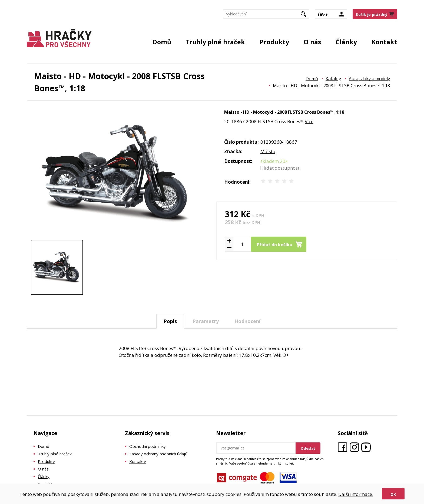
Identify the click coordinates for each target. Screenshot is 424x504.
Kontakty (138, 461)
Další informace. (356, 494)
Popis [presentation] (170, 321)
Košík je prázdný (372, 14)
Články (346, 42)
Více (309, 121)
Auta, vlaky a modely (369, 79)
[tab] (170, 321)
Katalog (333, 79)
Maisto (268, 151)
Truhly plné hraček (215, 42)
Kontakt (384, 42)
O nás (312, 42)
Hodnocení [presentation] (247, 321)
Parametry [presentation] (206, 321)
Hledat (305, 16)
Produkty (274, 42)
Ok (393, 494)
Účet (323, 15)
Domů (162, 42)
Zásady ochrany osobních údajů (158, 454)
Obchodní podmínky (148, 446)
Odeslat (308, 448)
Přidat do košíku (275, 245)
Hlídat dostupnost (280, 168)
